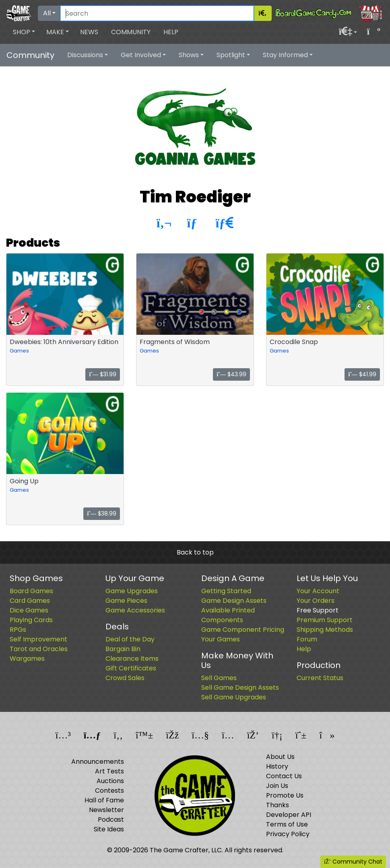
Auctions (110, 781)
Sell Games (219, 678)
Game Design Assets (234, 601)
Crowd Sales (125, 678)
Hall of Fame (104, 800)
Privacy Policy (288, 834)
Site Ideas (109, 829)
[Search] (157, 13)
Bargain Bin (123, 649)
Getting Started (226, 591)
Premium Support (325, 620)
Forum (307, 639)
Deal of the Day (130, 639)
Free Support (318, 610)
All (47, 13)
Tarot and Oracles (39, 649)
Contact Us (284, 776)
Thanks (278, 805)
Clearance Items (132, 659)
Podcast (111, 820)
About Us (280, 757)
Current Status (320, 678)
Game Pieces (126, 601)
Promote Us (285, 795)
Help (171, 32)
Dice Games (29, 610)
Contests (109, 791)
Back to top (195, 552)
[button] (24, 32)
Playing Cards (31, 620)
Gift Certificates (131, 668)
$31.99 (103, 374)
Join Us (277, 786)
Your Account (318, 591)
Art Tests (109, 771)
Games (19, 351)
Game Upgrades (132, 591)
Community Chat (353, 862)
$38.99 (102, 513)
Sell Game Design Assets (240, 688)
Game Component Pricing (243, 630)
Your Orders (316, 601)
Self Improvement (38, 639)
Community (131, 32)
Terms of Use (287, 824)
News (89, 32)
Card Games (30, 601)
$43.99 (231, 374)
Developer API (289, 815)
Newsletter (106, 810)
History (277, 766)
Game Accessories (135, 610)
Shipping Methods (325, 630)
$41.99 (362, 374)
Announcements (98, 762)
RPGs (18, 630)
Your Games (221, 639)
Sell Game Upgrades (234, 697)
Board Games (31, 591)
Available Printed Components (228, 615)
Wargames (27, 659)
